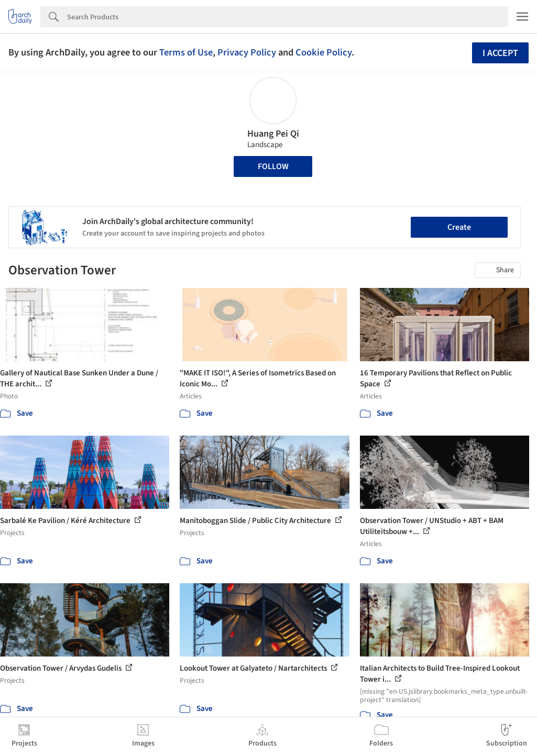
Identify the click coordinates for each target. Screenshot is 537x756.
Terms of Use (186, 52)
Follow (273, 166)
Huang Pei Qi (273, 134)
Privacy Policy (247, 52)
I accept (500, 53)
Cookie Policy (324, 52)
